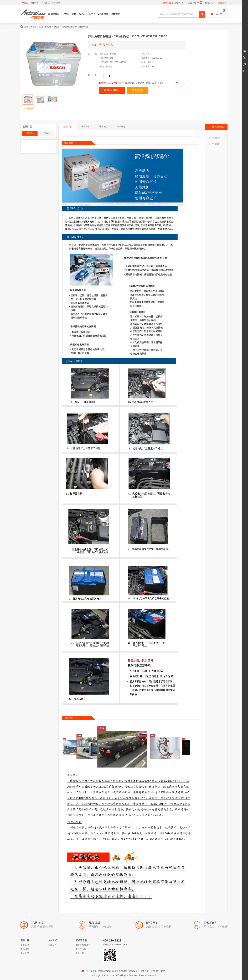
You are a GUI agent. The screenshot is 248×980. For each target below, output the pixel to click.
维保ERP (35, 3)
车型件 (92, 14)
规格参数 (85, 127)
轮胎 (74, 14)
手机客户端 (208, 3)
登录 (165, 3)
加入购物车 (112, 90)
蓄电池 (48, 27)
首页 (67, 14)
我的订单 (181, 3)
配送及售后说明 (83, 945)
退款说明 (80, 953)
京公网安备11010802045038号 (99, 971)
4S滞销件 (103, 14)
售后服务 (121, 127)
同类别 (30, 133)
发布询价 (116, 14)
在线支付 (52, 945)
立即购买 (137, 90)
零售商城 (53, 14)
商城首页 (46, 3)
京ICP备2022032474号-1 (128, 971)
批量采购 (222, 3)
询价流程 (25, 953)
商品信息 (215, 138)
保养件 (82, 14)
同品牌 (47, 133)
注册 (171, 3)
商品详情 (68, 127)
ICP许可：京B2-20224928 (153, 971)
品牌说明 (215, 144)
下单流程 (25, 945)
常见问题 (25, 949)
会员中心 (193, 3)
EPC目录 (56, 3)
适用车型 (103, 127)
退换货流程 (81, 949)
